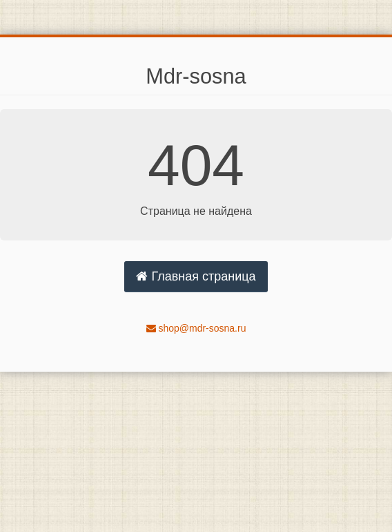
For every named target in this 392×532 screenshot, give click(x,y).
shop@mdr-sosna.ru (196, 328)
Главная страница (196, 276)
